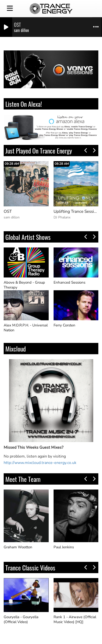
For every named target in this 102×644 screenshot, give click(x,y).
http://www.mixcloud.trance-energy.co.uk (40, 463)
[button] (11, 69)
